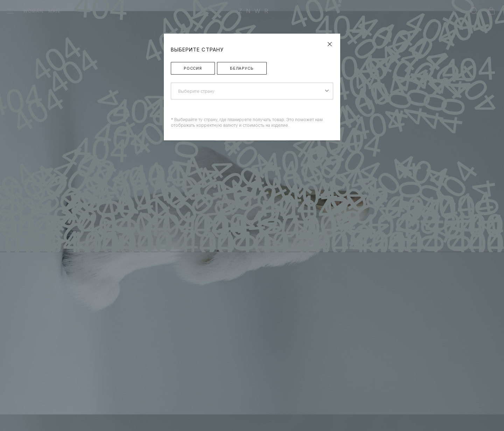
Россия (193, 68)
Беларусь (242, 68)
